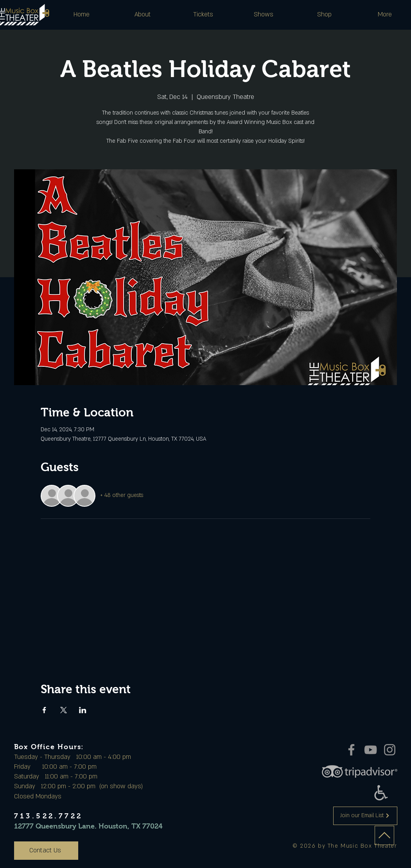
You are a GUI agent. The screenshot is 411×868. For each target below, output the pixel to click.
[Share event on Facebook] (44, 710)
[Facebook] (351, 750)
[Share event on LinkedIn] (83, 710)
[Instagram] (390, 750)
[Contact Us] (46, 851)
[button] (143, 14)
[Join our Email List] (365, 816)
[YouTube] (371, 750)
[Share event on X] (64, 710)
